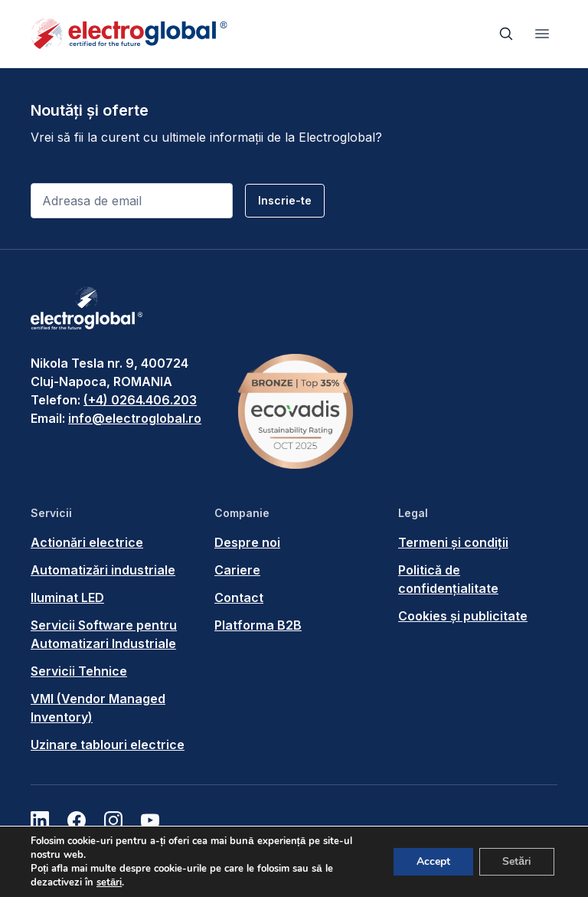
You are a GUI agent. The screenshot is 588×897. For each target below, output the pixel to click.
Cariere (237, 570)
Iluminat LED (67, 597)
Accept (433, 861)
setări (109, 882)
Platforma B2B (258, 625)
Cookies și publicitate (463, 616)
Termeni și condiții (453, 542)
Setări (517, 861)
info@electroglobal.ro (135, 418)
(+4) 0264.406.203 (140, 400)
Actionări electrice (87, 542)
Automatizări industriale (103, 570)
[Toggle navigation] (542, 34)
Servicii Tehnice (79, 671)
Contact (239, 597)
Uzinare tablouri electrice (108, 745)
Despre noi (247, 542)
